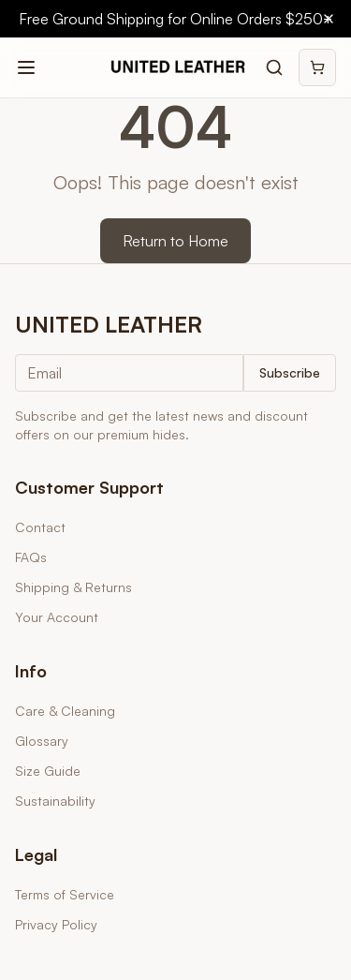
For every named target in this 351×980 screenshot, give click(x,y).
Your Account (57, 617)
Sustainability (55, 801)
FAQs (31, 557)
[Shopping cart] (317, 67)
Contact (40, 527)
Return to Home (175, 241)
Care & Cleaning (65, 711)
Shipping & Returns (73, 587)
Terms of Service (65, 894)
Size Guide (48, 771)
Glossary (42, 741)
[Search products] (274, 67)
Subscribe (290, 372)
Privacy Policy (56, 924)
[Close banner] (329, 19)
